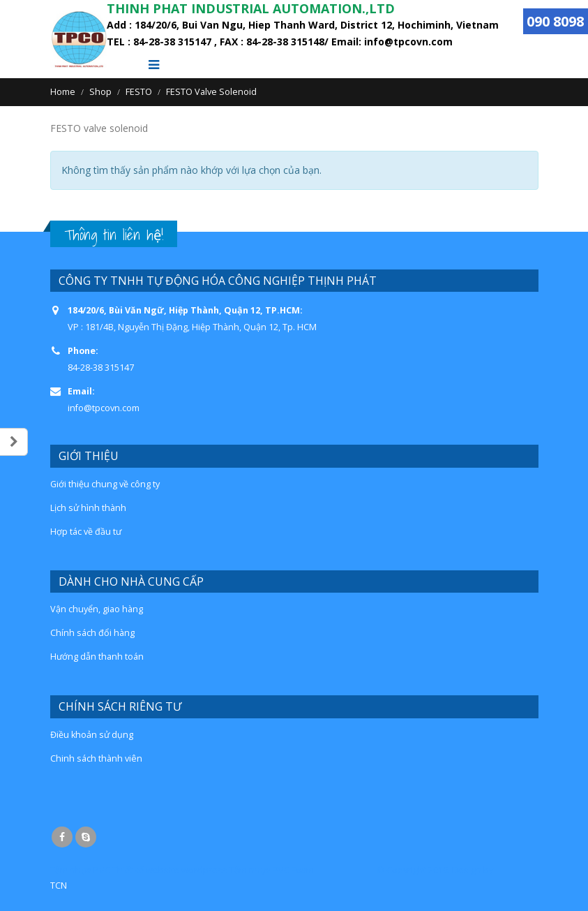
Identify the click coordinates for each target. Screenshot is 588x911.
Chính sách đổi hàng (92, 633)
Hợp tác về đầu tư (86, 532)
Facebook (62, 837)
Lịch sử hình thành (88, 508)
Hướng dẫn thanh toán (97, 657)
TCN (59, 886)
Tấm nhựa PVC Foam (272, 870)
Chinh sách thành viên (96, 758)
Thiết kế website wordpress (170, 870)
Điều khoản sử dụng (92, 735)
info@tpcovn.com (104, 408)
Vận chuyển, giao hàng (97, 609)
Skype (86, 837)
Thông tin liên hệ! (114, 235)
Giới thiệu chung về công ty (105, 484)
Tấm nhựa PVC (80, 870)
